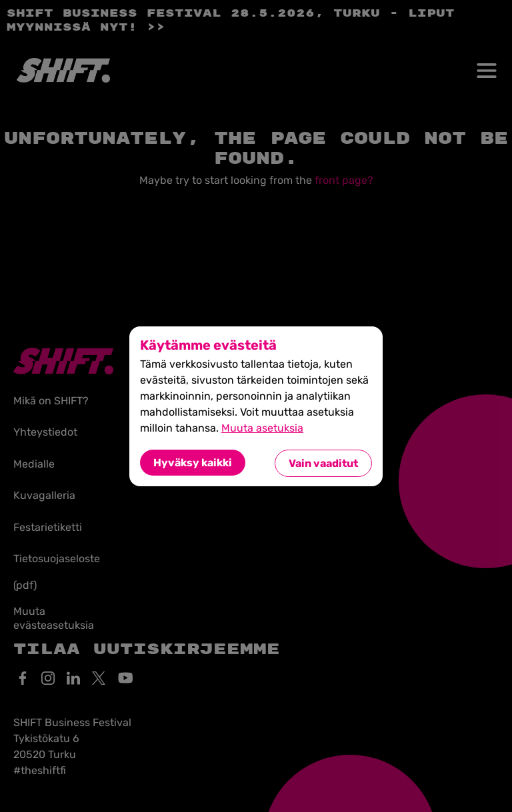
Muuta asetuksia (262, 428)
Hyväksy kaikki (193, 463)
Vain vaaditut (323, 463)
